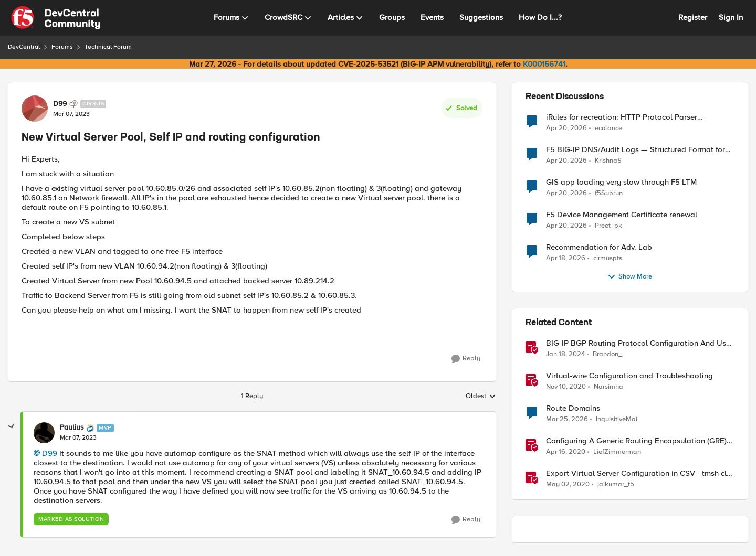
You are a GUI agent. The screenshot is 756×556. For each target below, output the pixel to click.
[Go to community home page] (56, 18)
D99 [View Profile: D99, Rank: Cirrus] (60, 104)
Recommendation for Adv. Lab (599, 247)
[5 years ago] (566, 387)
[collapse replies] (12, 426)
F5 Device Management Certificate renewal (622, 215)
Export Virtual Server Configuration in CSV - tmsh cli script (637, 473)
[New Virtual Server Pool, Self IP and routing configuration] (78, 438)
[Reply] (466, 359)
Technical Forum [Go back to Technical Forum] (108, 47)
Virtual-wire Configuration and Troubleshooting (629, 376)
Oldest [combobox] (481, 397)
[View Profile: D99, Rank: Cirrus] (35, 109)
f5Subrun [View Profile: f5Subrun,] (609, 193)
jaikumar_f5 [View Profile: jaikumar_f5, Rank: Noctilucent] (616, 484)
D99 (50, 453)
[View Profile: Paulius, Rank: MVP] (44, 433)
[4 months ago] (567, 420)
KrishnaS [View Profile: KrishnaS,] (608, 161)
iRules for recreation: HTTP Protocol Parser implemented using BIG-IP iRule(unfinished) (622, 117)
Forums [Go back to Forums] (62, 47)
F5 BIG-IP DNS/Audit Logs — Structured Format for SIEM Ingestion (636, 150)
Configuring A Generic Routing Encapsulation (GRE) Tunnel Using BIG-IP (636, 441)
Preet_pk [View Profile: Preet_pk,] (608, 226)
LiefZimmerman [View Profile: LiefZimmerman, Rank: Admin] (617, 452)
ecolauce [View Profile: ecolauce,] (608, 128)
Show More (630, 277)
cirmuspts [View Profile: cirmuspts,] (608, 258)
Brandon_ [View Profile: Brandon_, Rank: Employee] (607, 354)
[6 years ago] (566, 452)
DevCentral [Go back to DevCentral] (24, 47)
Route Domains (573, 408)
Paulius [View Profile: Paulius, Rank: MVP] (72, 427)
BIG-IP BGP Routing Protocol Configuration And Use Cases (638, 343)
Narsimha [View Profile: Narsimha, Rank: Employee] (608, 387)
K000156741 (544, 64)
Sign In (731, 17)
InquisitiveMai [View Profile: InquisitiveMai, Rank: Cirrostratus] (617, 419)
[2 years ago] (565, 355)
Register (693, 17)
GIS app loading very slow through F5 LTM (621, 182)
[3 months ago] (566, 128)
